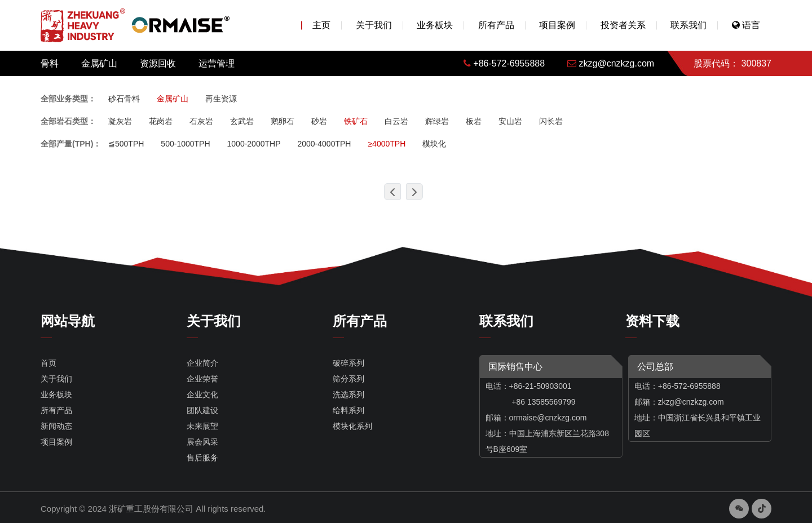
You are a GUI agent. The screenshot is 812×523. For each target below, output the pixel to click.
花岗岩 (161, 121)
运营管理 (217, 63)
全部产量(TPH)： (71, 144)
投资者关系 (623, 25)
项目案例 (557, 25)
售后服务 (202, 458)
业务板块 (435, 25)
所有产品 (496, 25)
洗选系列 (348, 395)
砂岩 (319, 121)
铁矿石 (356, 121)
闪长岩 (551, 121)
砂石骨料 (124, 99)
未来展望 (202, 426)
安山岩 (510, 121)
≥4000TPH (387, 144)
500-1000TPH (185, 144)
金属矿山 (99, 63)
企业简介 (202, 363)
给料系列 (348, 410)
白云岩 (396, 121)
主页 (321, 25)
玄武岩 (242, 121)
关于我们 (374, 25)
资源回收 (158, 63)
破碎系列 (348, 363)
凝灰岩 (120, 121)
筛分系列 (348, 379)
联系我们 (689, 25)
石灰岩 (201, 121)
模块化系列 (352, 426)
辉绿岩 (437, 121)
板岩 (474, 121)
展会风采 (202, 442)
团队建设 (202, 410)
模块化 (434, 144)
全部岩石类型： (68, 121)
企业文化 (202, 395)
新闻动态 (56, 426)
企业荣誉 (202, 379)
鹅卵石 (283, 121)
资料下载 (652, 321)
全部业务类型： (68, 99)
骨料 (50, 63)
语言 (746, 25)
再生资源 (221, 99)
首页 (48, 363)
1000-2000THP (254, 144)
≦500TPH (126, 144)
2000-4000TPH (324, 144)
